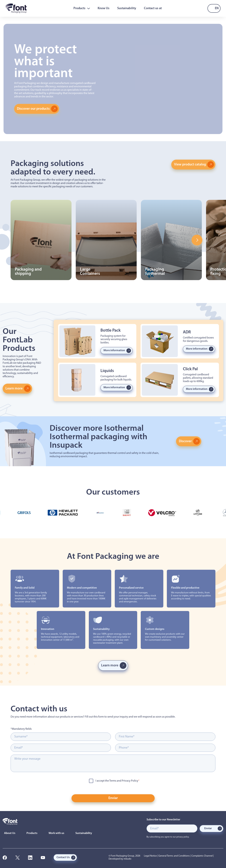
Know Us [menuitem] (104, 8)
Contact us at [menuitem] (153, 8)
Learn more (14, 389)
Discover (185, 441)
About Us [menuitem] (10, 833)
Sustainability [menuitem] (127, 8)
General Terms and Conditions (174, 856)
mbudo (127, 859)
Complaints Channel (202, 856)
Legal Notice (150, 856)
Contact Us (63, 857)
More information (114, 350)
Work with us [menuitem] (56, 833)
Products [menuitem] (82, 8)
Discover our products (34, 109)
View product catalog (190, 165)
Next (197, 240)
